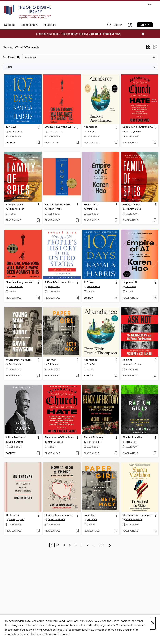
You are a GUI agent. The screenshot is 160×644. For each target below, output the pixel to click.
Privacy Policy (93, 621)
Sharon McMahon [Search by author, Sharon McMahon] (134, 519)
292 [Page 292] (101, 545)
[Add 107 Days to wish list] (38, 143)
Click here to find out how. (104, 34)
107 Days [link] (11, 127)
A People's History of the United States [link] (60, 282)
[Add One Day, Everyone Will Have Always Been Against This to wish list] (77, 143)
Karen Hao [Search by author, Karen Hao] (92, 209)
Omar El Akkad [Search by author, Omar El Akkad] (55, 131)
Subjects (10, 25)
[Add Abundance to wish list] (116, 143)
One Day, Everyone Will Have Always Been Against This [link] (60, 127)
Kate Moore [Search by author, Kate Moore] (131, 442)
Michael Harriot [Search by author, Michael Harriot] (94, 442)
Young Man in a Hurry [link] (19, 360)
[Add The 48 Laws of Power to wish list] (77, 221)
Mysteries (50, 25)
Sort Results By (11, 57)
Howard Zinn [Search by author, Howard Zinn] (54, 287)
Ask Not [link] (127, 360)
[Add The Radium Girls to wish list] (155, 453)
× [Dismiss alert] (143, 34)
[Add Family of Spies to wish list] (38, 221)
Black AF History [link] (93, 438)
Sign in (145, 25)
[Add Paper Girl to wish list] (77, 376)
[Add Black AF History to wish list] (116, 453)
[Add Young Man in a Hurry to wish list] (38, 376)
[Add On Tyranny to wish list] (38, 531)
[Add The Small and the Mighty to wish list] (155, 531)
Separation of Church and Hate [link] (138, 127)
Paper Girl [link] (51, 360)
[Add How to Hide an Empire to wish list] (77, 531)
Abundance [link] (90, 127)
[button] (115, 26)
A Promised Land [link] (16, 438)
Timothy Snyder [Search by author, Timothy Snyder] (16, 519)
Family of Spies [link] (15, 205)
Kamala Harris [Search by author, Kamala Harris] (16, 131)
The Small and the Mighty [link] (138, 515)
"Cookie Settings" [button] (53, 630)
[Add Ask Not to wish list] (155, 376)
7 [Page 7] (87, 545)
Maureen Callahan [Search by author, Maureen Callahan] (134, 364)
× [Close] (153, 623)
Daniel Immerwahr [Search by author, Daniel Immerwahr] (57, 519)
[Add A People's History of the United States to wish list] (77, 298)
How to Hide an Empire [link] (58, 515)
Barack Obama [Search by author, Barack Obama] (16, 442)
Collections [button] (29, 25)
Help (150, 5)
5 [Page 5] (76, 545)
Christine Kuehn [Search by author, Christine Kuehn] (16, 209)
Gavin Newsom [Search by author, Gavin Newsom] (16, 364)
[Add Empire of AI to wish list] (116, 221)
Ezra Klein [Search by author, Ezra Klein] (91, 131)
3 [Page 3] (64, 545)
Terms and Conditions (65, 621)
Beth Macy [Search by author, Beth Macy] (53, 364)
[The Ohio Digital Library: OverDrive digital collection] (28, 12)
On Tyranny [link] (13, 515)
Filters (9, 67)
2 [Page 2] (58, 545)
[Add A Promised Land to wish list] (38, 453)
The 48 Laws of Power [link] (58, 205)
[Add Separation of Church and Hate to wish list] (155, 143)
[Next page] (110, 545)
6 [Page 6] (82, 545)
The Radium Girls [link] (133, 438)
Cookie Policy (61, 634)
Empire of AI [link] (91, 205)
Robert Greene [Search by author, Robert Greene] (55, 209)
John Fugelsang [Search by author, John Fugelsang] (133, 131)
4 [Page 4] (70, 545)
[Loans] (130, 26)
